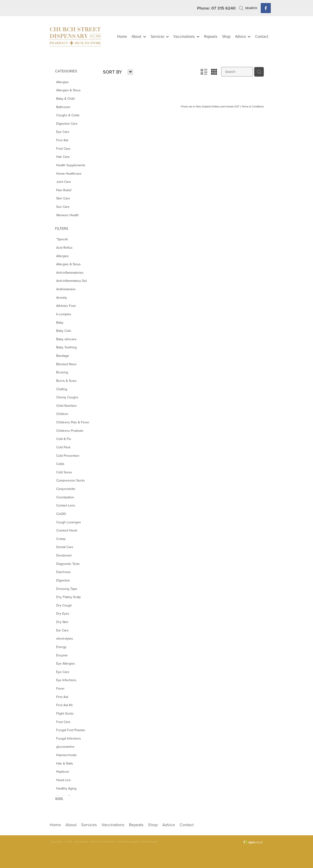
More (59, 798)
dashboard (81, 841)
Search (248, 8)
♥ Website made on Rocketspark (137, 841)
